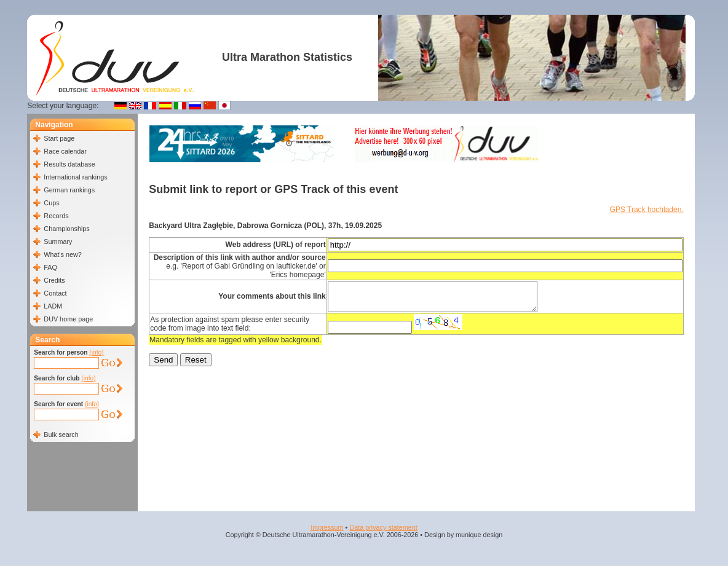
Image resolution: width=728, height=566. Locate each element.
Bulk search (61, 434)
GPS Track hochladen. (647, 210)
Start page (59, 138)
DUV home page (68, 319)
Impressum (327, 527)
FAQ (50, 267)
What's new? (62, 254)
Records (56, 216)
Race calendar (65, 151)
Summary (58, 242)
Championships (66, 229)
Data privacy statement (383, 527)
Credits (54, 280)
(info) (96, 352)
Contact (55, 293)
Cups (51, 203)
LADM (53, 306)
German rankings (69, 190)
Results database (69, 164)
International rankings (75, 177)
